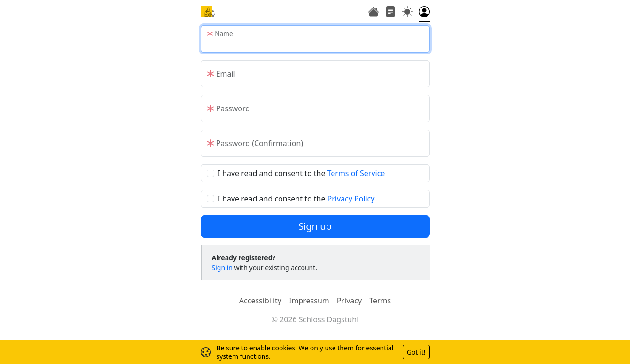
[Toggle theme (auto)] (407, 13)
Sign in (222, 267)
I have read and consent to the (302, 173)
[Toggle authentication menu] (424, 13)
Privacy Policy (351, 199)
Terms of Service (356, 173)
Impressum (309, 301)
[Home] (208, 12)
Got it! (416, 352)
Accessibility (260, 301)
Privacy (349, 301)
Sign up (315, 226)
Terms (380, 301)
